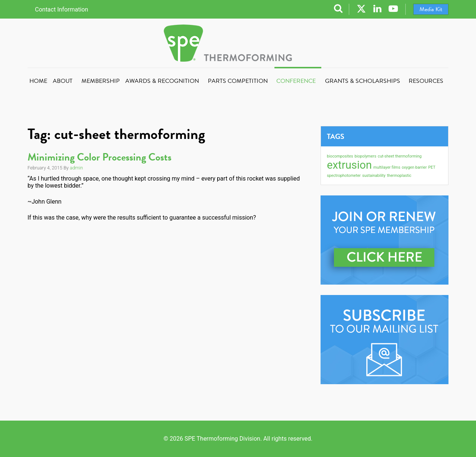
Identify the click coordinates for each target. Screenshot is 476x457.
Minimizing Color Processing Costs (99, 157)
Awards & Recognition (162, 81)
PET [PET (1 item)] (432, 167)
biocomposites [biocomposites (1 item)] (340, 156)
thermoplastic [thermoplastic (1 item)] (399, 176)
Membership (101, 81)
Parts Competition (238, 81)
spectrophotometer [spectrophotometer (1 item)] (344, 176)
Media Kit (431, 9)
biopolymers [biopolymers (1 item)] (365, 156)
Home (38, 81)
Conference (296, 81)
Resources (426, 81)
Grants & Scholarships (363, 81)
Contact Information (62, 9)
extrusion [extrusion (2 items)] (349, 165)
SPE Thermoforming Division (238, 43)
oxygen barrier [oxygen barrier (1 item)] (414, 167)
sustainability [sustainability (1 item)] (374, 176)
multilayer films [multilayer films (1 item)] (387, 167)
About (63, 81)
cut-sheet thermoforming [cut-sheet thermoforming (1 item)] (400, 156)
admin (76, 168)
